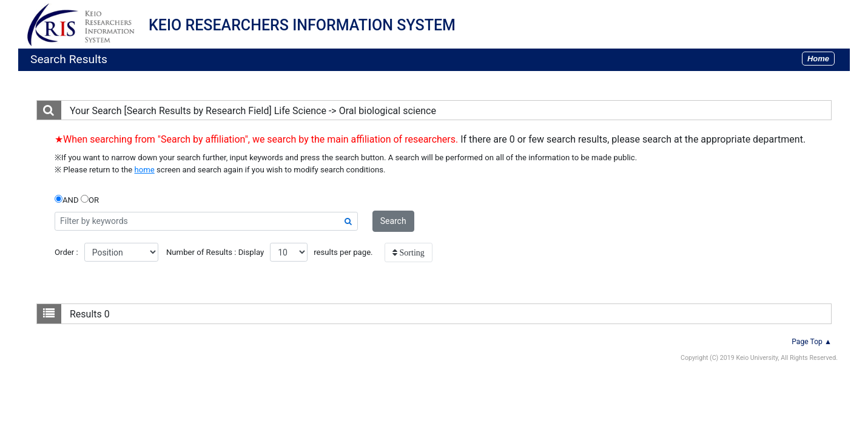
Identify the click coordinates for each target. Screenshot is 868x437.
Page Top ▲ (812, 342)
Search (393, 221)
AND (67, 200)
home (145, 170)
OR (90, 200)
